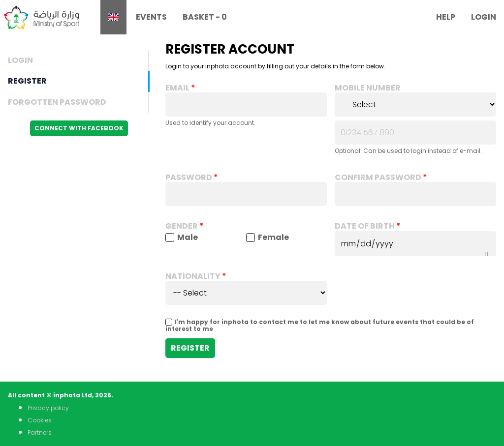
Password (189, 178)
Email (177, 88)
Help (446, 17)
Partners (40, 432)
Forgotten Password (57, 102)
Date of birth (365, 226)
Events (151, 17)
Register (27, 81)
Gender (182, 226)
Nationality (193, 276)
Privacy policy (48, 408)
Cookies (40, 420)
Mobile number (368, 88)
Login (484, 17)
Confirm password (378, 178)
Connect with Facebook (79, 128)
